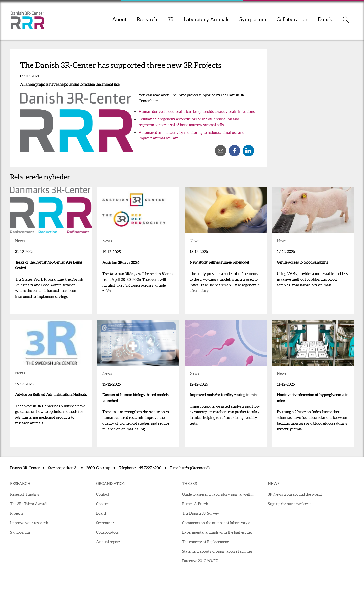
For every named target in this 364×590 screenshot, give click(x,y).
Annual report (108, 542)
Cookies (103, 504)
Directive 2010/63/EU (200, 561)
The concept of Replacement (205, 542)
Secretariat (105, 523)
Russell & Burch (195, 504)
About (119, 19)
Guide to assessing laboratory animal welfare (219, 494)
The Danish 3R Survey (201, 513)
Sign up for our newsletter (289, 504)
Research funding (25, 494)
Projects (17, 513)
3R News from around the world (295, 494)
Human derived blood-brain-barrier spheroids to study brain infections (197, 111)
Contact (103, 494)
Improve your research (29, 523)
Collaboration (292, 19)
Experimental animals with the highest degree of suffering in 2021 (220, 532)
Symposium (253, 19)
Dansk (325, 19)
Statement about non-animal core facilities (217, 551)
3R (171, 19)
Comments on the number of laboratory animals (220, 523)
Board (101, 513)
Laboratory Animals (207, 19)
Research (147, 19)
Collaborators (107, 532)
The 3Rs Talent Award (28, 504)
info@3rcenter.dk (196, 468)
